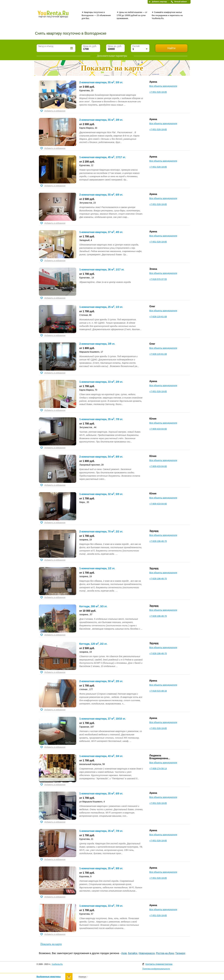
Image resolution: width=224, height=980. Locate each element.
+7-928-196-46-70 (158, 541)
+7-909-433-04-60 (158, 429)
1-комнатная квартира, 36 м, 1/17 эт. (102, 270)
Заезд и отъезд (46, 46)
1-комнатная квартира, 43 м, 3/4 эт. (101, 756)
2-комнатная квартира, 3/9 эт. (97, 344)
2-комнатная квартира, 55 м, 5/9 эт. (101, 82)
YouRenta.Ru (57, 964)
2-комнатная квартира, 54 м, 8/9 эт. (101, 457)
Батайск (133, 953)
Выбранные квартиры (49, 977)
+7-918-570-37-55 (158, 279)
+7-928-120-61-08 (158, 317)
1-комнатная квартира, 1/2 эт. (97, 568)
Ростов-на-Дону (165, 953)
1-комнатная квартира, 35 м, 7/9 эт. (101, 419)
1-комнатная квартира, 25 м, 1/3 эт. (101, 307)
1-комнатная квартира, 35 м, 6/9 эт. (101, 794)
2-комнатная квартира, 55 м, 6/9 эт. (101, 195)
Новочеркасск (147, 953)
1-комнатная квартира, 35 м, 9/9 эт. (101, 868)
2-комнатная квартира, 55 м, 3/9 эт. (101, 120)
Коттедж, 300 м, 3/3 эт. (93, 606)
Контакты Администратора (159, 964)
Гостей (136, 46)
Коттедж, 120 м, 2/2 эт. (93, 644)
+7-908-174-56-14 (158, 769)
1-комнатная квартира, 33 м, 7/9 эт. (101, 906)
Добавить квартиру (159, 2)
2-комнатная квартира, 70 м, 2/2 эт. (101, 532)
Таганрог (180, 953)
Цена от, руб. (90, 46)
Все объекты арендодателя (163, 86)
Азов (124, 953)
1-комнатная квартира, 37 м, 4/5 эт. (101, 232)
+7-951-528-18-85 (158, 92)
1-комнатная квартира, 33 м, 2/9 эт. (101, 382)
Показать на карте (51, 944)
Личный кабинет (181, 2)
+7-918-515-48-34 (158, 691)
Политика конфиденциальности (156, 969)
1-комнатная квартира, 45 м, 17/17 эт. (103, 157)
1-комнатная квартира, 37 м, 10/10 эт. (103, 719)
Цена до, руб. (115, 46)
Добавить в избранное (55, 111)
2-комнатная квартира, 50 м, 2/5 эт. (101, 681)
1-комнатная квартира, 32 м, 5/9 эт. (101, 494)
